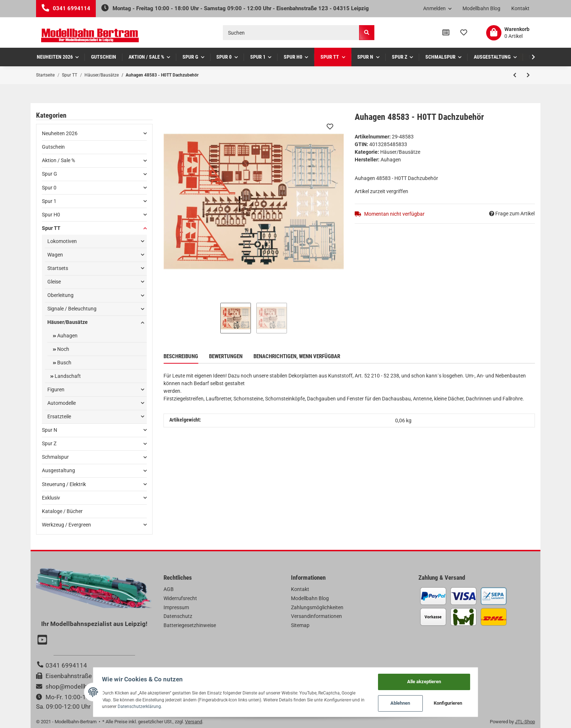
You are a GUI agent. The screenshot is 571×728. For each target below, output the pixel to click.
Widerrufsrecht (180, 598)
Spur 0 (49, 188)
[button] (438, 9)
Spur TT (51, 228)
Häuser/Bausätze (400, 152)
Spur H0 (51, 215)
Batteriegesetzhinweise (190, 625)
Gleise (54, 282)
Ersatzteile (59, 416)
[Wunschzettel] (464, 33)
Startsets (58, 268)
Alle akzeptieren (434, 680)
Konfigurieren (458, 703)
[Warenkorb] (508, 33)
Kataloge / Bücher (62, 511)
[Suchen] (291, 33)
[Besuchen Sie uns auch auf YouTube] (43, 641)
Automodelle (62, 403)
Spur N (50, 430)
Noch (63, 349)
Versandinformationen (316, 616)
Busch (64, 363)
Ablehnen (411, 703)
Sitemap (300, 625)
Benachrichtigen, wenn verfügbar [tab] (297, 356)
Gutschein (53, 147)
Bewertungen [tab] (226, 356)
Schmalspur (55, 457)
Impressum (176, 607)
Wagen (55, 255)
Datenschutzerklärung (115, 706)
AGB (169, 589)
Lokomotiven (62, 241)
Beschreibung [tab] (181, 356)
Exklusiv (51, 498)
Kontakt (520, 8)
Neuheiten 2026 (60, 133)
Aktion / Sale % (58, 160)
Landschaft (67, 376)
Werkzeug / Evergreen (66, 525)
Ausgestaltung (58, 470)
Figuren (56, 390)
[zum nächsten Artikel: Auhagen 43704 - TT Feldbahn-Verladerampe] (528, 75)
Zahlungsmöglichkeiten (317, 607)
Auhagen (67, 336)
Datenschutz (178, 616)
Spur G (50, 174)
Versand (194, 722)
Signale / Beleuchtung (72, 309)
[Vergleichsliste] (446, 33)
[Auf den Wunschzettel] (330, 126)
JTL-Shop (525, 722)
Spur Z (49, 443)
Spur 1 (49, 201)
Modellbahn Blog (481, 8)
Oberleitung (60, 295)
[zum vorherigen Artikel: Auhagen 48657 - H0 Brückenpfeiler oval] (515, 75)
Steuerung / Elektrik (64, 484)
